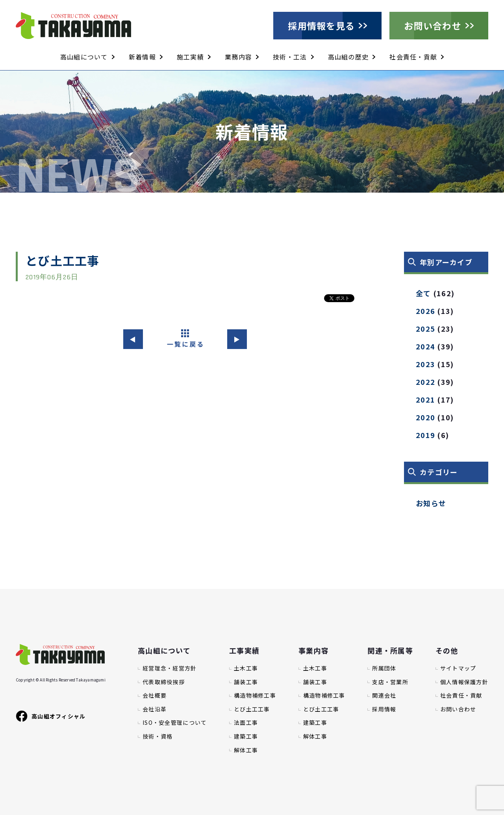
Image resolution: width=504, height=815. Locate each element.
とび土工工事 (252, 709)
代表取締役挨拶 (164, 682)
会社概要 (155, 695)
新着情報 (142, 57)
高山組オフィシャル (51, 716)
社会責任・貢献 (413, 57)
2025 (425, 329)
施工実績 (190, 57)
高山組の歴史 (348, 57)
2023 (425, 364)
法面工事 (246, 723)
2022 (425, 382)
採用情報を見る (321, 26)
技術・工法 (290, 57)
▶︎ (237, 339)
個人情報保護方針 (464, 682)
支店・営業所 (390, 682)
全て (423, 293)
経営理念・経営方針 (170, 668)
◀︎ (133, 339)
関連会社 (384, 695)
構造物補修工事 (255, 695)
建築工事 (246, 736)
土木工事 (246, 668)
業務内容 (238, 57)
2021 (425, 399)
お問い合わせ (433, 26)
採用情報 (384, 709)
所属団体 (384, 668)
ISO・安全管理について (175, 723)
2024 (425, 346)
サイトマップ (458, 668)
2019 (425, 435)
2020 (425, 417)
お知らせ (431, 503)
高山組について (84, 57)
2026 (425, 311)
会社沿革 (155, 709)
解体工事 (246, 750)
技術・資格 (157, 736)
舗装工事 (246, 682)
